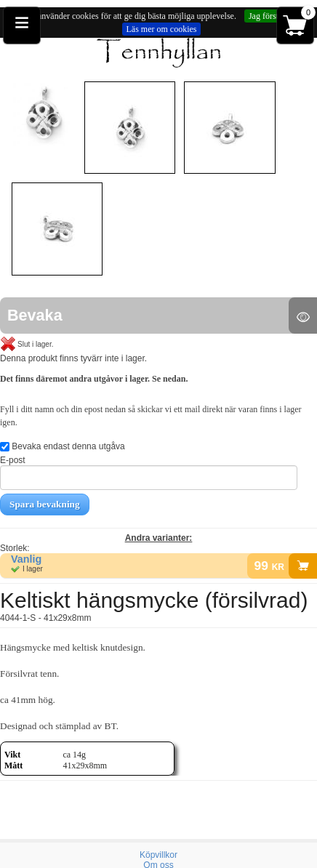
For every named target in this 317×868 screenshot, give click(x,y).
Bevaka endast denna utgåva (63, 446)
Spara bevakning (45, 504)
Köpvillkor (158, 855)
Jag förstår (267, 16)
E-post (149, 473)
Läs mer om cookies (162, 29)
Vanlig (26, 559)
